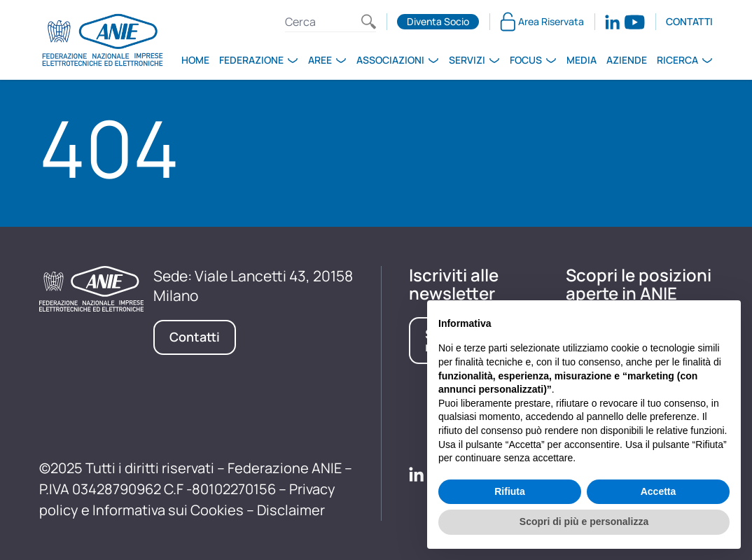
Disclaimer (291, 510)
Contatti (689, 21)
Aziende (627, 60)
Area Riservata (542, 21)
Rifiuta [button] (510, 491)
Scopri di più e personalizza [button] (584, 521)
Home (195, 60)
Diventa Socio (438, 21)
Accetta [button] (659, 491)
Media (582, 60)
